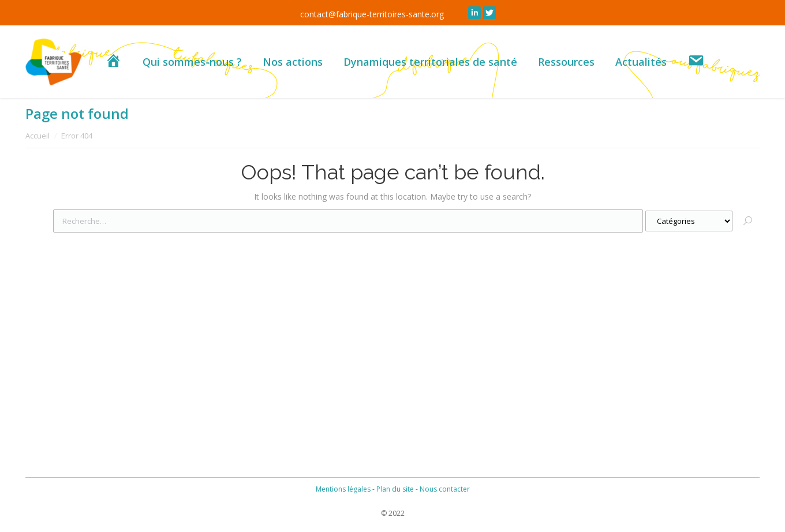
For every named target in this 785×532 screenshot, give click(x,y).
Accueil (38, 136)
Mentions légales (343, 489)
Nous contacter (445, 489)
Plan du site (395, 489)
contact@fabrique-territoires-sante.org (372, 14)
